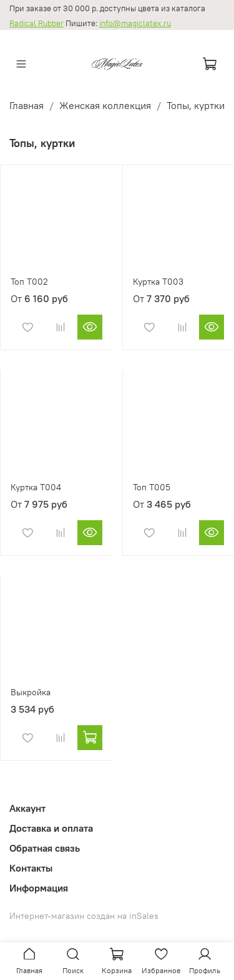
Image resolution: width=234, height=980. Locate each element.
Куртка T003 (158, 282)
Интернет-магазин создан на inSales (84, 916)
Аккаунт (27, 808)
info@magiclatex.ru (135, 23)
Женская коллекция (105, 105)
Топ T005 (152, 487)
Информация (39, 888)
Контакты (31, 868)
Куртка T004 (36, 487)
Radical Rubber (37, 23)
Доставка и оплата (51, 828)
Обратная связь (45, 848)
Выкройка (31, 692)
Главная (27, 105)
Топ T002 (29, 282)
